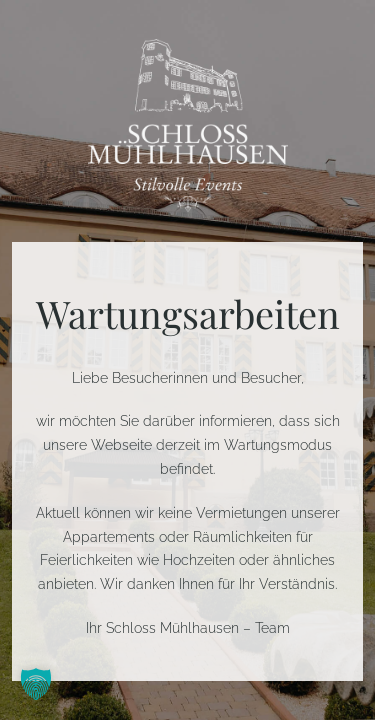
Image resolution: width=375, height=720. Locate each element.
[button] (36, 684)
